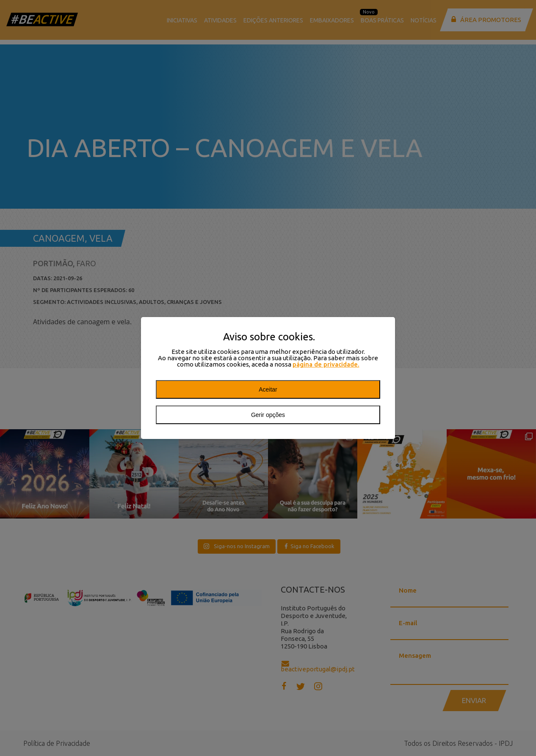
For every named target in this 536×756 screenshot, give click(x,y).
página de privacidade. (326, 364)
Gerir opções (268, 415)
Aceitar (268, 389)
